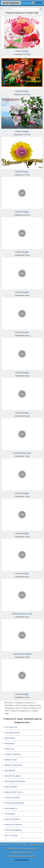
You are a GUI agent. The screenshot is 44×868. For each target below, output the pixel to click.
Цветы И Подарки (12, 819)
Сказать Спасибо (12, 798)
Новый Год (9, 749)
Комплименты (11, 808)
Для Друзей (10, 770)
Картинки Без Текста (14, 792)
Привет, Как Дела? (13, 776)
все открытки (11, 3)
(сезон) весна (25, 654)
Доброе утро (25, 453)
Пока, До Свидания (13, 830)
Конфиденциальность (21, 852)
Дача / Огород (11, 835)
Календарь (10, 743)
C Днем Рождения (13, 754)
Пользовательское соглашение (22, 856)
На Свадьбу (10, 814)
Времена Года (11, 760)
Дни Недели (10, 738)
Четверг (25, 51)
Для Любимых (11, 787)
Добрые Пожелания (13, 765)
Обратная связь (36, 844)
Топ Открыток (11, 727)
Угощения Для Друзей (14, 803)
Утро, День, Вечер (12, 733)
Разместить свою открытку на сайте (22, 848)
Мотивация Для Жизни (15, 781)
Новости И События (13, 825)
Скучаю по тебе (25, 614)
